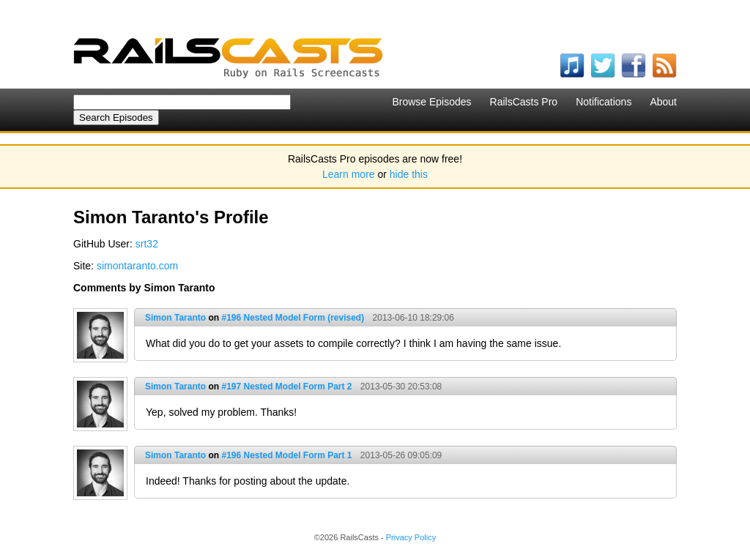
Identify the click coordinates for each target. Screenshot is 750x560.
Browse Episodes (431, 102)
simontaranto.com (137, 266)
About (663, 102)
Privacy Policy (411, 537)
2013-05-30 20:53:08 (401, 387)
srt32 (147, 244)
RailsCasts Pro (524, 102)
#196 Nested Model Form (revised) (293, 318)
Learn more (349, 174)
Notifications (604, 102)
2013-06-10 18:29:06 (413, 318)
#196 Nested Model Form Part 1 (286, 455)
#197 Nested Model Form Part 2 (286, 387)
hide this (409, 174)
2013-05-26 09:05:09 (401, 455)
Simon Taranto (175, 318)
